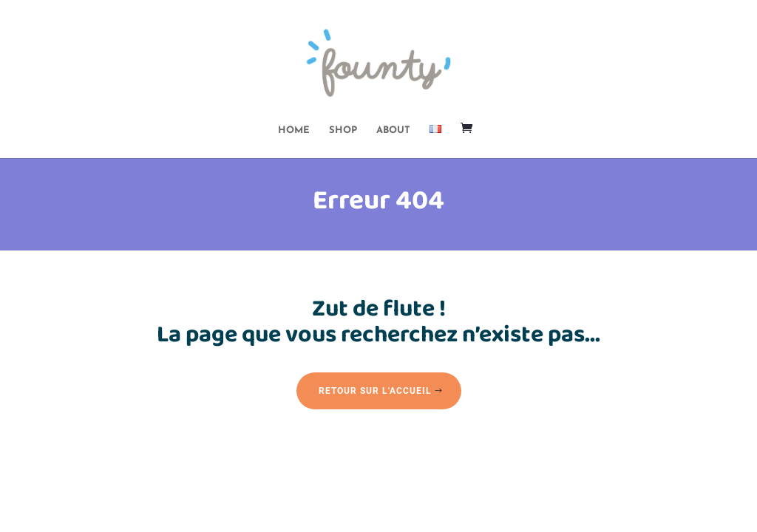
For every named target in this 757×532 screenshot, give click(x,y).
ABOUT (393, 130)
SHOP (343, 130)
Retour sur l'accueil (375, 391)
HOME (294, 130)
